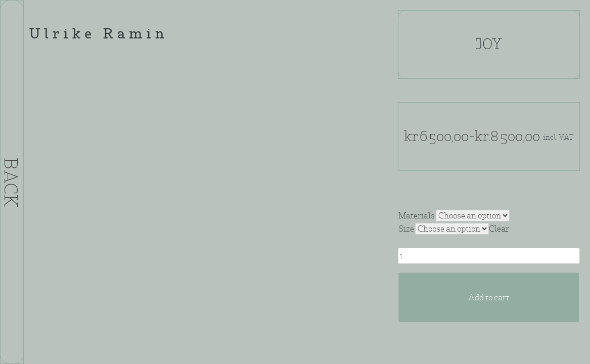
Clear (499, 229)
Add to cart (489, 298)
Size (406, 229)
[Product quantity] (489, 256)
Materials (417, 216)
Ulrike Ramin (99, 35)
